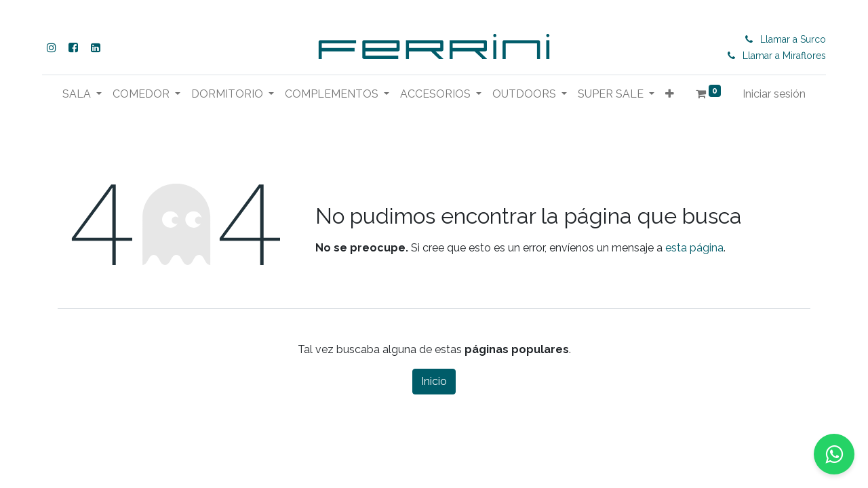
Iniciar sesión (774, 94)
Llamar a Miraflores (786, 56)
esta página (694, 248)
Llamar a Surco (794, 39)
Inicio (434, 381)
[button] (670, 94)
